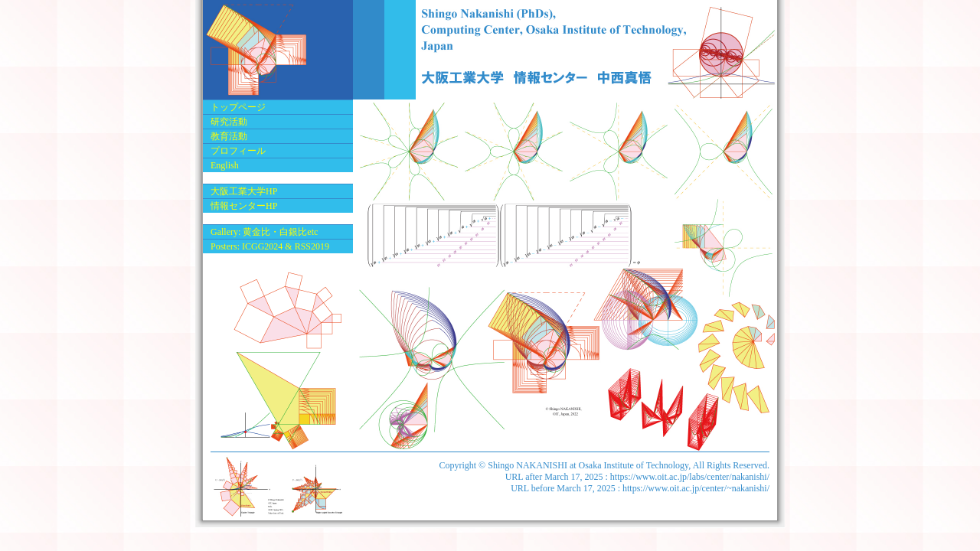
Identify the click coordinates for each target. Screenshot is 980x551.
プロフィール (238, 151)
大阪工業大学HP (244, 191)
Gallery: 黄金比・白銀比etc (264, 232)
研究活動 (229, 122)
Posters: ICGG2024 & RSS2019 (270, 246)
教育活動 (229, 136)
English (225, 165)
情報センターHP (244, 206)
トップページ (238, 107)
